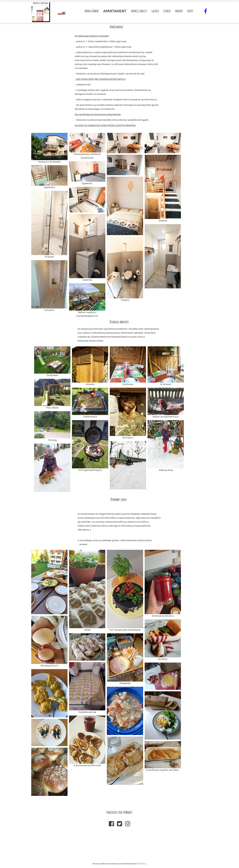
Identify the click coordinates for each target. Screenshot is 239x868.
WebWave (142, 864)
